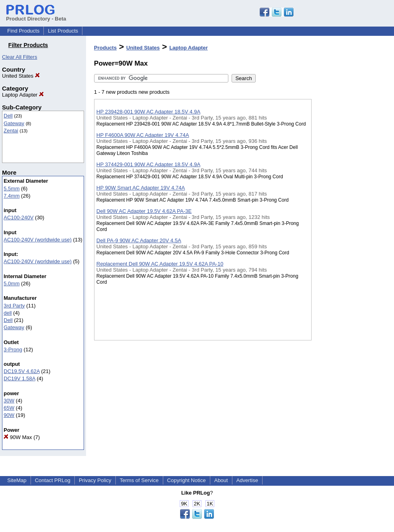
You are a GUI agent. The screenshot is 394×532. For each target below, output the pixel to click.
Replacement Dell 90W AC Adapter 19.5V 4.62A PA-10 (160, 264)
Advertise (247, 480)
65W (9, 408)
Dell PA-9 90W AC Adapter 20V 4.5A (139, 240)
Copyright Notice (187, 480)
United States (21, 76)
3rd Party (14, 306)
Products (105, 48)
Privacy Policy (95, 480)
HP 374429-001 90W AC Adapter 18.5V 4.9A (149, 164)
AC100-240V (18, 218)
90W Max (18, 437)
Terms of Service (139, 480)
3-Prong (13, 350)
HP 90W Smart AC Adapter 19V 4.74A (141, 188)
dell (8, 313)
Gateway (14, 123)
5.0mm (12, 284)
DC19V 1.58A (19, 378)
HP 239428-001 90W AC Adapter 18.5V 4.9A (149, 112)
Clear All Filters (19, 57)
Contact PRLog (53, 480)
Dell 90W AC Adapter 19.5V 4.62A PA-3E (144, 211)
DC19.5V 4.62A (22, 371)
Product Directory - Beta (36, 16)
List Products (63, 31)
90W (9, 415)
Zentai (11, 131)
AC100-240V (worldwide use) (38, 240)
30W (9, 401)
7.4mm (12, 196)
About (221, 480)
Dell (8, 116)
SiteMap (17, 480)
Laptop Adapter (23, 95)
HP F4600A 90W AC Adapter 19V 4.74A (143, 135)
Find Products (23, 31)
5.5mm (12, 189)
